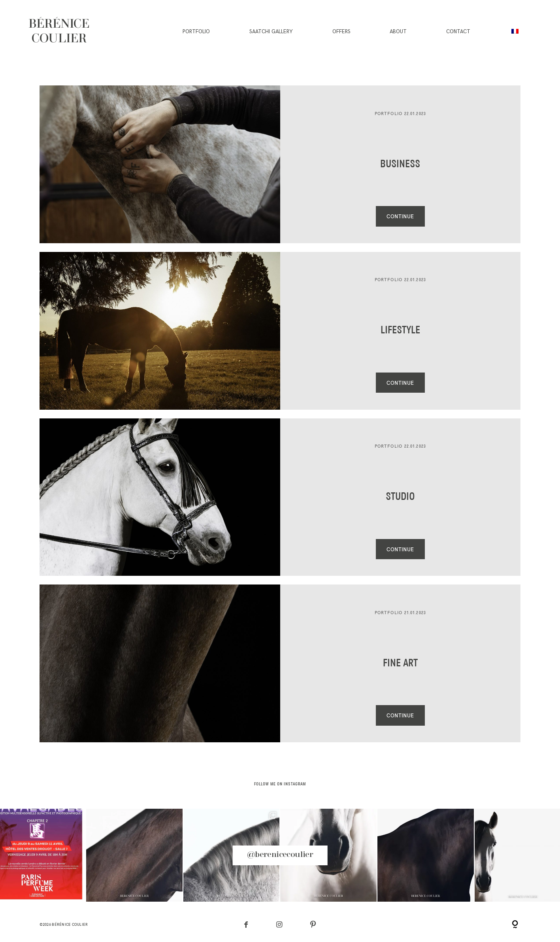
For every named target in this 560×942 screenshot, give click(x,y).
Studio (400, 497)
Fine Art (400, 664)
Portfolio (196, 32)
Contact (458, 32)
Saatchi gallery (271, 32)
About (398, 32)
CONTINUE (400, 216)
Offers (341, 32)
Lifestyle (400, 331)
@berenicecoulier (280, 855)
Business (400, 165)
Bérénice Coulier (70, 924)
